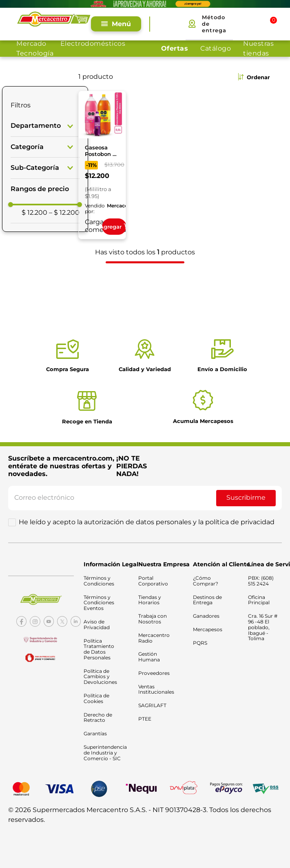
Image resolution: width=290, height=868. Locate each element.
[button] (45, 125)
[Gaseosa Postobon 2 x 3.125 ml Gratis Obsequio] (102, 164)
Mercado (31, 43)
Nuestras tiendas (258, 48)
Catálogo (216, 48)
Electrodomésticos (93, 43)
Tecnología (35, 53)
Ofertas (175, 48)
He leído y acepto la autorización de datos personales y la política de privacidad (147, 522)
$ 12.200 (34, 212)
